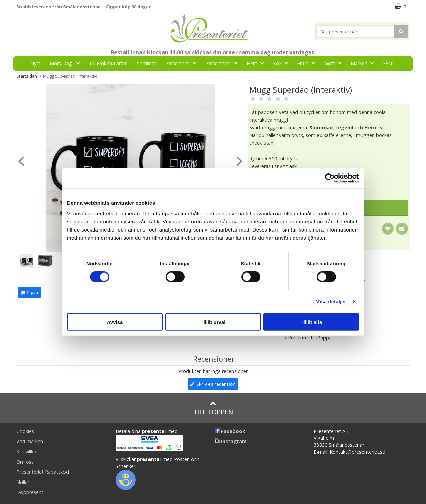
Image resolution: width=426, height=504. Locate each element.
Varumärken (30, 441)
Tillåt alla (311, 322)
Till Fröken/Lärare (108, 63)
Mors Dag (67, 63)
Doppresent (30, 492)
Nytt (35, 63)
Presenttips (223, 63)
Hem (257, 63)
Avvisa (115, 322)
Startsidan (27, 76)
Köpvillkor (27, 451)
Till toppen (213, 408)
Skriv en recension (213, 384)
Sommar (146, 63)
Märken (364, 63)
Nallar (23, 482)
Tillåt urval (213, 322)
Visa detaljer (331, 302)
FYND (389, 63)
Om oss (25, 462)
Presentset (183, 63)
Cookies (25, 431)
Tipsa (29, 292)
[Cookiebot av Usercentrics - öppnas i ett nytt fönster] (330, 178)
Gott (335, 63)
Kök (283, 63)
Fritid (308, 63)
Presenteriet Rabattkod (43, 472)
